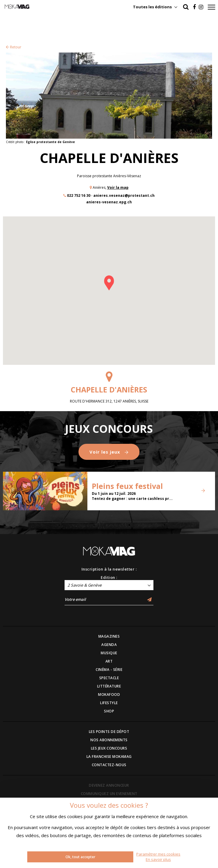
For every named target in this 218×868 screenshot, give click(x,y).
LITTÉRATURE (109, 686)
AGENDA (109, 645)
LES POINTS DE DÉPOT (109, 732)
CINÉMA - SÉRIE (109, 670)
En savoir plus (158, 859)
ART (109, 661)
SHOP (109, 711)
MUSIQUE (109, 653)
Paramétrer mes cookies (158, 854)
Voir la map (118, 187)
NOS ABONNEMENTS (109, 740)
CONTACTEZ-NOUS (109, 765)
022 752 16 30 (79, 195)
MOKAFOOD (109, 694)
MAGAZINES (109, 636)
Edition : (109, 577)
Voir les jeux (109, 452)
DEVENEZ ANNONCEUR (109, 785)
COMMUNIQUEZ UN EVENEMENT (109, 794)
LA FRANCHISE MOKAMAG (109, 757)
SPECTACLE (109, 678)
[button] (109, 283)
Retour (14, 47)
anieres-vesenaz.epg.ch (109, 202)
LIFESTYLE (109, 703)
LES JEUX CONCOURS (109, 748)
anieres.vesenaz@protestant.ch (124, 195)
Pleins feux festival (127, 486)
